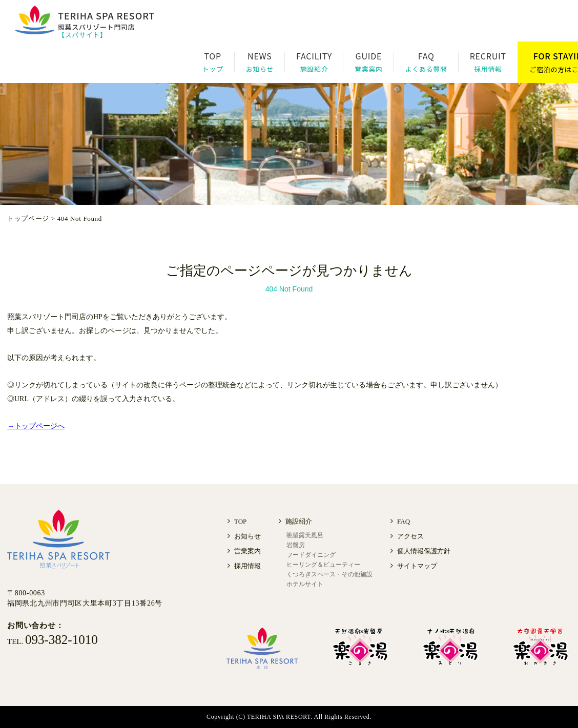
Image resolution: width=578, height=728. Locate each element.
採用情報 (488, 69)
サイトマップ (417, 566)
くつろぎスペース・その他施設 (329, 574)
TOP (240, 521)
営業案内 (369, 69)
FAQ (404, 521)
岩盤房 (296, 545)
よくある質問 (426, 69)
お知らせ (260, 69)
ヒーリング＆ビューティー (323, 565)
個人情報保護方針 (424, 551)
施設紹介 (314, 69)
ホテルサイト (305, 584)
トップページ (28, 219)
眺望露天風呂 (305, 535)
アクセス (410, 536)
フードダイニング (311, 555)
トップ (213, 69)
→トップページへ (36, 426)
